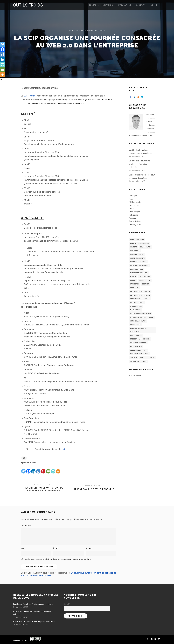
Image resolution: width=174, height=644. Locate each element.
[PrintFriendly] (53, 469)
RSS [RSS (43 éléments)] (145, 350)
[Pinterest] (43, 469)
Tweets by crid (135, 376)
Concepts (133, 196)
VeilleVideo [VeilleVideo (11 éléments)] (135, 361)
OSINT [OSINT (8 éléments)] (151, 317)
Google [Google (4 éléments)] (133, 280)
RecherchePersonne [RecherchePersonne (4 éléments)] (138, 343)
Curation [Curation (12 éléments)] (134, 262)
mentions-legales (20, 640)
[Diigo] (38, 469)
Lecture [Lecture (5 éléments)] (133, 303)
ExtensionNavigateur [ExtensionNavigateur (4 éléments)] (139, 273)
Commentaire (26, 526)
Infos (131, 199)
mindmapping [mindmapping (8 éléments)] (135, 310)
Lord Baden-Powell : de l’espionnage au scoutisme (33, 604)
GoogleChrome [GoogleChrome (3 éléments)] (145, 280)
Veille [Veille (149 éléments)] (152, 358)
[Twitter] (23, 469)
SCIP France (30, 96)
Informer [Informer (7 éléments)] (145, 284)
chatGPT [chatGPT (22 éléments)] (134, 247)
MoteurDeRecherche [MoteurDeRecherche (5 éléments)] (138, 317)
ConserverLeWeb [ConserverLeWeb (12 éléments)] (137, 254)
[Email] (48, 469)
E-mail (56, 548)
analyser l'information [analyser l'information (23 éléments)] (140, 243)
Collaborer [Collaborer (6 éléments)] (135, 251)
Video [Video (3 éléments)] (144, 361)
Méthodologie (135, 202)
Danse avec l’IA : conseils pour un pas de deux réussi (34, 622)
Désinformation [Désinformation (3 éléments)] (137, 269)
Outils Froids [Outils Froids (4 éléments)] (136, 325)
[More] (58, 469)
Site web (89, 548)
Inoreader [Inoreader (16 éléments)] (134, 288)
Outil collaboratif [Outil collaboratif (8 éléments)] (138, 321)
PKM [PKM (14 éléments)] (132, 335)
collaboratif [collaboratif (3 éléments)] (145, 247)
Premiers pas (135, 212)
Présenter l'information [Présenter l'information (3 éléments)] (140, 339)
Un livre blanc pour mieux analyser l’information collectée (140, 164)
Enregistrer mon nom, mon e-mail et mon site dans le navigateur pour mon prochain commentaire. (58, 559)
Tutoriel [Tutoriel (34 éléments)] (134, 358)
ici (64, 449)
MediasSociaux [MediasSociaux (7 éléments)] (136, 306)
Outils (132, 209)
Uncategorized (135, 224)
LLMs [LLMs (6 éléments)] (142, 303)
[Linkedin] (33, 469)
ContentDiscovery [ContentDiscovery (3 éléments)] (138, 258)
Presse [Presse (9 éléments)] (139, 335)
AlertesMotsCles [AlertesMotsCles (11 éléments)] (137, 240)
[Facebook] (28, 469)
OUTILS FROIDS (26, 5)
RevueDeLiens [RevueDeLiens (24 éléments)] (136, 350)
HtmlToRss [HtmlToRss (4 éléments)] (135, 284)
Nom (23, 548)
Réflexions (133, 215)
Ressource (134, 218)
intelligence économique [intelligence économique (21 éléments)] (140, 295)
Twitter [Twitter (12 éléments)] (143, 358)
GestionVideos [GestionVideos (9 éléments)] (145, 277)
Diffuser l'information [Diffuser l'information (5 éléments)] (140, 266)
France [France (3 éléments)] (133, 277)
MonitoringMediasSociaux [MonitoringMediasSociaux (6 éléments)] (141, 314)
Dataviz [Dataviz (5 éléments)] (144, 262)
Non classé (134, 205)
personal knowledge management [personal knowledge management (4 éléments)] (139, 330)
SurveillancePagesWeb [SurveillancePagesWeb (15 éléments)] (139, 354)
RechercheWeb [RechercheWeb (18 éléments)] (136, 346)
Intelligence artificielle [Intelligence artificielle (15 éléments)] (140, 291)
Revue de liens (135, 221)
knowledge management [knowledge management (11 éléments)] (140, 299)
